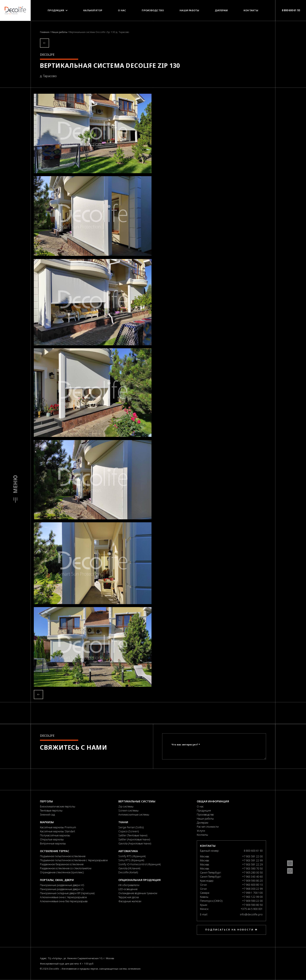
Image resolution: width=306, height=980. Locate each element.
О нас (122, 10)
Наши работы (189, 10)
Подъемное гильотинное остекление (63, 856)
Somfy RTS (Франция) (132, 856)
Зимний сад (47, 814)
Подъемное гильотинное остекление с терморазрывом (74, 860)
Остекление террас (55, 851)
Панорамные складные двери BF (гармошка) (67, 893)
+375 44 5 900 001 (252, 909)
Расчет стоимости (208, 827)
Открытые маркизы (52, 839)
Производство (153, 10)
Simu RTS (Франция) (131, 860)
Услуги (201, 831)
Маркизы (47, 822)
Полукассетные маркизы (55, 835)
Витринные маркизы (53, 843)
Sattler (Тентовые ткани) (133, 835)
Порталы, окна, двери (57, 880)
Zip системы (126, 806)
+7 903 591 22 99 (252, 860)
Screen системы (128, 810)
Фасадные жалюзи (130, 901)
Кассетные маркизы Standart (57, 831)
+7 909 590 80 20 (252, 881)
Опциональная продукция (140, 880)
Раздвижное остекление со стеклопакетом (66, 868)
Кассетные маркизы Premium (58, 827)
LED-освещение (128, 889)
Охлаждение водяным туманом (138, 893)
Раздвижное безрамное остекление (62, 864)
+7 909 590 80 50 (252, 905)
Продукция (58, 10)
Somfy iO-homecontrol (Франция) (140, 864)
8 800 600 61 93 (291, 10)
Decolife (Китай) (128, 872)
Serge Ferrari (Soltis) (131, 827)
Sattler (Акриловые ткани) (134, 839)
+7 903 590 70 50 (252, 868)
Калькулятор (93, 10)
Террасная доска (129, 897)
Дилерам (221, 10)
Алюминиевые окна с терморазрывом (63, 897)
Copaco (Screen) (129, 831)
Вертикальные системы (137, 801)
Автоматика (128, 851)
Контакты (251, 10)
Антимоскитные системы (134, 814)
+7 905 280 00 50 (252, 872)
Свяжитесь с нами (73, 747)
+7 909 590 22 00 (252, 901)
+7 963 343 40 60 (252, 877)
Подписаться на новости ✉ (231, 930)
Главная (45, 32)
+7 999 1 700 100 (252, 893)
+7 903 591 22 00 (252, 856)
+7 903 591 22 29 (252, 864)
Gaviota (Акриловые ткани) (135, 843)
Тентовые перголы (51, 810)
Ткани (123, 822)
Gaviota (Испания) (129, 868)
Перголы (46, 801)
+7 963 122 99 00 (252, 897)
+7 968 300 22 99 (252, 889)
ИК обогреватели (129, 885)
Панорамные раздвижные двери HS (62, 885)
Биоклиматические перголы (58, 806)
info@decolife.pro (251, 914)
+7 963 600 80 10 (252, 885)
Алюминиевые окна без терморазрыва (64, 901)
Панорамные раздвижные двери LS (62, 889)
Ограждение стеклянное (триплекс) (62, 872)
